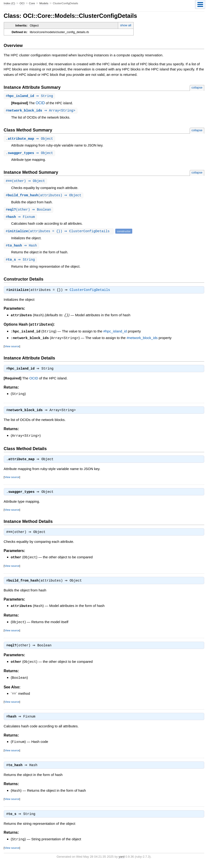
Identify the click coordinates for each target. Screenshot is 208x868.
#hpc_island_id (115, 334)
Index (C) (10, 3)
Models (44, 3)
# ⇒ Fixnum (21, 219)
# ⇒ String (30, 96)
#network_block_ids (142, 340)
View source (12, 348)
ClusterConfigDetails (91, 293)
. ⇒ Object (30, 139)
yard (122, 861)
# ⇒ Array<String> (41, 111)
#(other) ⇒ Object (26, 182)
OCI (22, 3)
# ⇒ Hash (22, 248)
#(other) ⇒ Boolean (29, 211)
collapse (197, 87)
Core (32, 3)
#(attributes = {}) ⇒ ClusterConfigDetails (59, 233)
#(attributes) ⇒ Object (44, 197)
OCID (40, 103)
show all (126, 25)
